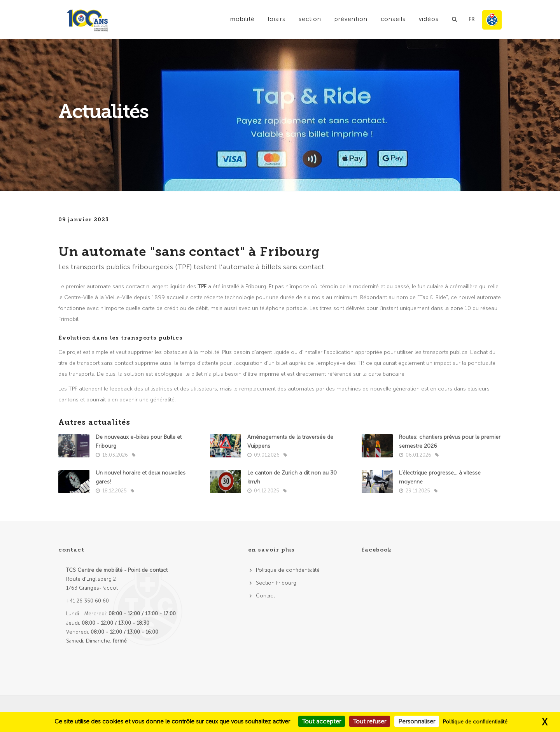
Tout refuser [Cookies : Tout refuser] (370, 721)
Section (310, 19)
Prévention (351, 19)
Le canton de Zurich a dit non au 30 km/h (292, 477)
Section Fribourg (276, 583)
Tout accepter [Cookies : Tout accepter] (322, 721)
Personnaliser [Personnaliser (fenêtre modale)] (417, 721)
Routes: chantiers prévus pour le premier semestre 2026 (450, 441)
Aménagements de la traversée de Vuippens (290, 441)
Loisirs (277, 19)
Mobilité (242, 19)
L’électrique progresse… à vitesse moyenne (440, 477)
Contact (265, 596)
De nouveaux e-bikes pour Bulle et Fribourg (139, 441)
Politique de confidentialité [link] (475, 722)
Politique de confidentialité (288, 570)
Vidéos (429, 19)
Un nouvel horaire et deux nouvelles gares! (141, 477)
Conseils (393, 19)
